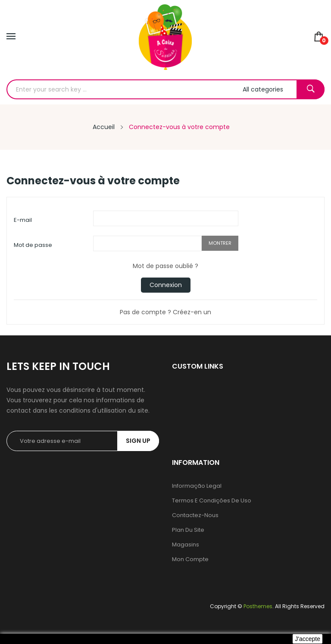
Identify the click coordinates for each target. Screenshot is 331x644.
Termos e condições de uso (212, 500)
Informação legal (197, 486)
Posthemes (258, 606)
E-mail (23, 220)
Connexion (166, 285)
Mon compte (190, 559)
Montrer (220, 243)
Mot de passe (33, 245)
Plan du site (188, 530)
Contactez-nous (195, 515)
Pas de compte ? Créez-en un (165, 312)
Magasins (186, 545)
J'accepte (308, 639)
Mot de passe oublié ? (165, 266)
